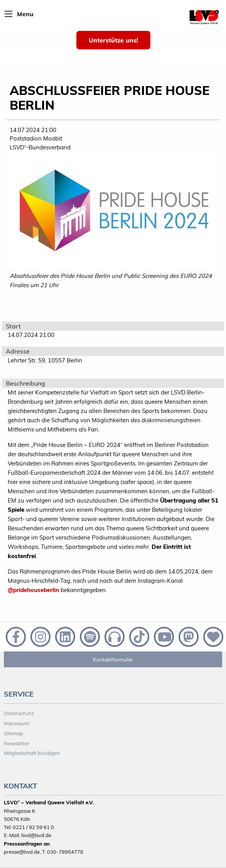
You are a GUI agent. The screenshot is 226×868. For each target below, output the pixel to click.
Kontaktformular (113, 660)
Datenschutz (19, 713)
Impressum (16, 723)
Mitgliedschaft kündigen (32, 753)
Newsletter (17, 743)
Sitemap (13, 733)
